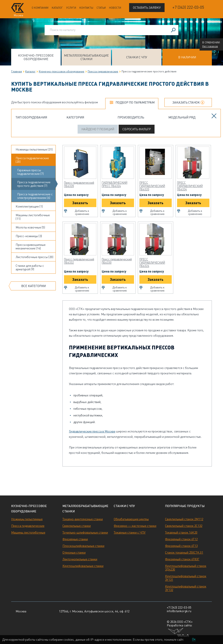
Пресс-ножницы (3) (29, 236)
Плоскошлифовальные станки (83, 546)
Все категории (33, 286)
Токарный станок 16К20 (181, 532)
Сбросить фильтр (137, 129)
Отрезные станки (74, 552)
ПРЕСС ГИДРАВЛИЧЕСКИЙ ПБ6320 (152, 186)
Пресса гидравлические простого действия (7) (34, 184)
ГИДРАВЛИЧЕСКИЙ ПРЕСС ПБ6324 (115, 184)
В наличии (187, 57)
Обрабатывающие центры (131, 519)
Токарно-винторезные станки (83, 519)
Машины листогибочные (28, 532)
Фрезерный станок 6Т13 (181, 546)
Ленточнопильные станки (80, 559)
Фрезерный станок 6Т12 (181, 539)
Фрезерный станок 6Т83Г (182, 559)
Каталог (57, 8)
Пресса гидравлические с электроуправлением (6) (35, 196)
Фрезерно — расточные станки (135, 526)
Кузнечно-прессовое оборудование (36, 57)
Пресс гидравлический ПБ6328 (79, 184)
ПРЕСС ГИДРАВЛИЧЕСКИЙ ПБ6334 (190, 186)
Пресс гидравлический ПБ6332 (79, 261)
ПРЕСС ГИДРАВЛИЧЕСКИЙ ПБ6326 (152, 263)
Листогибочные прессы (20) (34, 257)
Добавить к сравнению (82, 212)
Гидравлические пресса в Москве (92, 431)
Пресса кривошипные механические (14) (31, 247)
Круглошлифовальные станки (83, 566)
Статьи (101, 8)
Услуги (71, 8)
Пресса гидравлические (103, 71)
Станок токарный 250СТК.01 (184, 552)
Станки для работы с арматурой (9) (30, 267)
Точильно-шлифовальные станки (85, 532)
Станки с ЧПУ (137, 57)
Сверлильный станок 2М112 (184, 519)
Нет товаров (210, 46)
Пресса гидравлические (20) (32, 160)
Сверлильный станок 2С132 (184, 526)
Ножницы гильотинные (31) (34, 149)
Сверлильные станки (77, 526)
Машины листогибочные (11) (33, 217)
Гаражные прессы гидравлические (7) (30, 172)
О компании (40, 8)
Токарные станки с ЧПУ (130, 532)
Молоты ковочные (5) (30, 227)
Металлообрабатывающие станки (86, 57)
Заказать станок (186, 102)
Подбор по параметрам (135, 102)
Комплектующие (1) (29, 206)
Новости (115, 8)
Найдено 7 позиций (98, 129)
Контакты (86, 8)
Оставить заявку (147, 8)
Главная (17, 71)
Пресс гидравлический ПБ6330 (117, 261)
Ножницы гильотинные (27, 519)
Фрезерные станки (75, 539)
